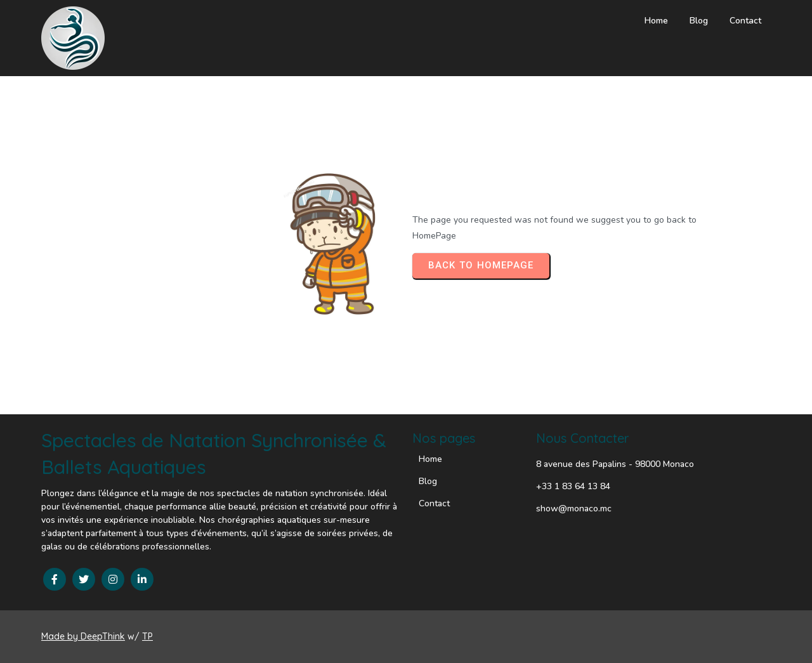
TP (147, 636)
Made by (61, 636)
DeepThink (103, 636)
